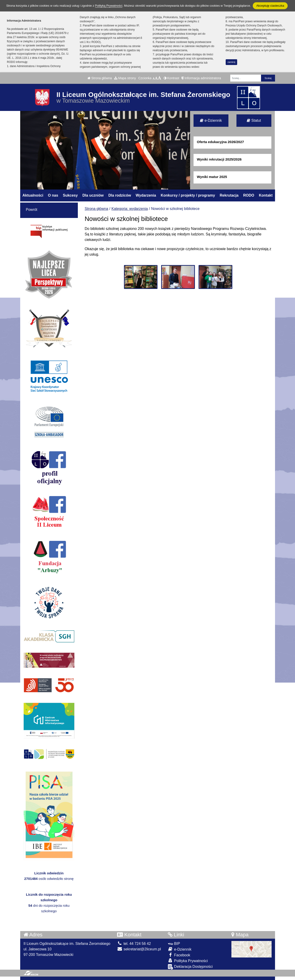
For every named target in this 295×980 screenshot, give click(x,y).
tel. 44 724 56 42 (134, 944)
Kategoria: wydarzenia (130, 209)
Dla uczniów (93, 195)
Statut (254, 120)
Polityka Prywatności (188, 961)
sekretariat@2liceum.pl (139, 949)
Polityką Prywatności (109, 6)
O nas (53, 195)
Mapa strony (125, 78)
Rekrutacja (229, 195)
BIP (174, 944)
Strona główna (100, 78)
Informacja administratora (201, 78)
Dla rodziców (120, 195)
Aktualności (33, 195)
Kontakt (266, 195)
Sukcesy (70, 195)
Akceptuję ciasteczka (270, 6)
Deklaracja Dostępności (190, 967)
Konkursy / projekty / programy (188, 195)
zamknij (231, 62)
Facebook (179, 955)
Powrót (32, 210)
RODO (249, 195)
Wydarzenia (146, 195)
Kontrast (171, 78)
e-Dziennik (211, 120)
